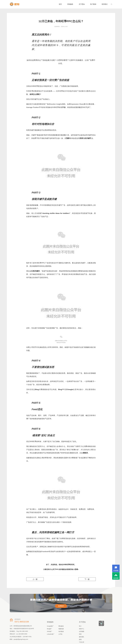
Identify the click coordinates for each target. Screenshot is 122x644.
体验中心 (82, 629)
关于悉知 (82, 4)
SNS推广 (50, 631)
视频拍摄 (61, 629)
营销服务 (70, 4)
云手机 (60, 634)
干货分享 (82, 642)
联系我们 (105, 4)
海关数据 (61, 631)
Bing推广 (50, 629)
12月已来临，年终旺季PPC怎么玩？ (61, 21)
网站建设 (61, 626)
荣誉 (80, 634)
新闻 (80, 639)
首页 (60, 4)
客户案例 (93, 4)
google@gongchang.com (21, 639)
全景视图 (82, 631)
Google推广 (50, 626)
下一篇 (87, 579)
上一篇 (35, 579)
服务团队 (82, 637)
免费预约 (61, 606)
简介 (80, 626)
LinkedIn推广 (51, 634)
